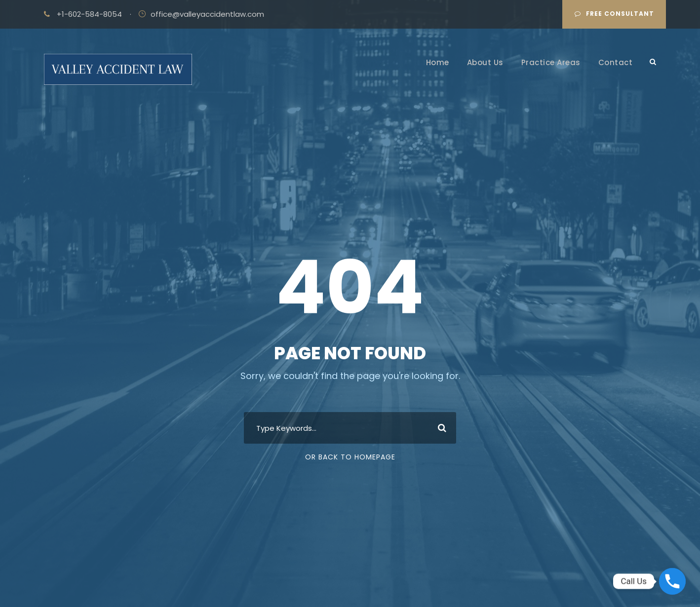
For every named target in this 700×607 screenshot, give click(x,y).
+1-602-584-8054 (89, 14)
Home (438, 62)
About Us (485, 62)
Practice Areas (551, 62)
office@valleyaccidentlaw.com (207, 14)
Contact (616, 62)
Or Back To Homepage (350, 457)
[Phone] (672, 581)
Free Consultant (614, 14)
